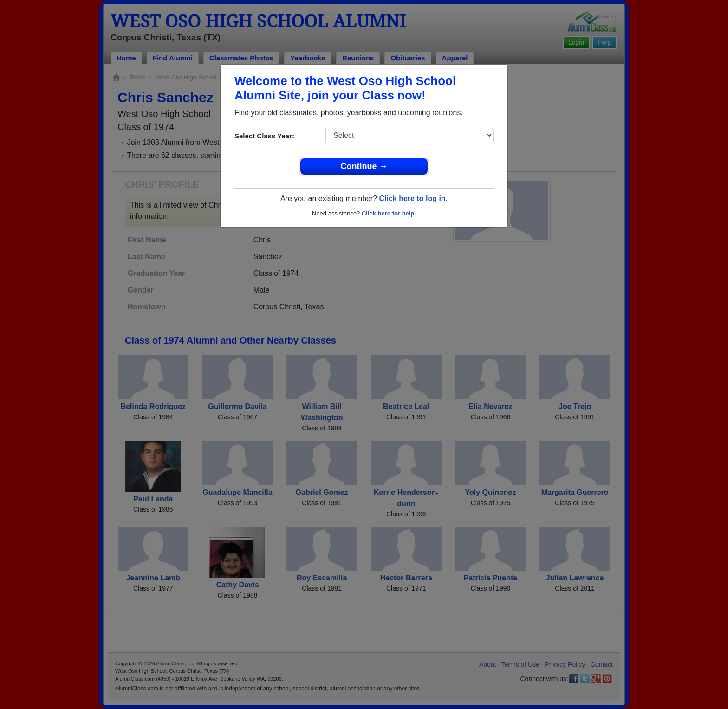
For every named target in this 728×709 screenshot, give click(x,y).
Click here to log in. (413, 198)
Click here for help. (389, 213)
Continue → (364, 166)
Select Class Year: (264, 136)
